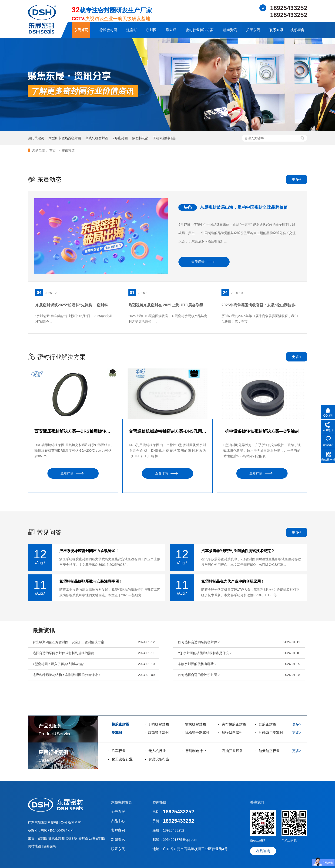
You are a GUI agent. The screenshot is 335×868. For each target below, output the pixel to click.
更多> (297, 724)
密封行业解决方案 (200, 30)
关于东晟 (253, 30)
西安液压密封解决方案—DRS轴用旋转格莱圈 (73, 431)
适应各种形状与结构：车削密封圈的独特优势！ (67, 675)
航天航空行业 (269, 751)
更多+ (296, 179)
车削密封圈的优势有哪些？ (198, 664)
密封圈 (151, 30)
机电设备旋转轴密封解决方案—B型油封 (262, 431)
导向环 (171, 30)
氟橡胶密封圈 (195, 724)
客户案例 (118, 830)
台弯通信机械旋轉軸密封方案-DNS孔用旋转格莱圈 (167, 431)
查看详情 (198, 262)
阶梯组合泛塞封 (197, 733)
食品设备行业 (159, 759)
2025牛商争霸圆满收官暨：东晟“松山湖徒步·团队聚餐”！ (269, 305)
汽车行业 (119, 751)
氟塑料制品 (140, 138)
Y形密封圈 (120, 138)
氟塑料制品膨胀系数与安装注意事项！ (91, 581)
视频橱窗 (297, 30)
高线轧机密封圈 (97, 138)
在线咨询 (263, 851)
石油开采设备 (232, 751)
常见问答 (49, 532)
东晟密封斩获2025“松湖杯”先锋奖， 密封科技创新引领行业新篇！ (90, 305)
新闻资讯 (230, 30)
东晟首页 (81, 30)
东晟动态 (49, 179)
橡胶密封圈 (108, 30)
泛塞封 (132, 30)
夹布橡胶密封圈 (234, 724)
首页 (53, 150)
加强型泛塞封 (232, 733)
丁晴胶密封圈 (158, 724)
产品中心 (118, 821)
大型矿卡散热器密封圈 (65, 138)
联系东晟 (276, 30)
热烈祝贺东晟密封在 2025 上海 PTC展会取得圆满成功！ (175, 305)
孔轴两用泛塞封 (271, 733)
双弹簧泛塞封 (158, 733)
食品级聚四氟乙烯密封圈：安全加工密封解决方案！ (70, 642)
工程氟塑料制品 (164, 138)
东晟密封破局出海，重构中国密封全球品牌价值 (244, 207)
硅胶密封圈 (267, 724)
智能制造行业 (196, 751)
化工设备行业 (122, 759)
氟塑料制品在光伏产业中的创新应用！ (233, 581)
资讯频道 (68, 150)
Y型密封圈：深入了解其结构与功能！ (60, 664)
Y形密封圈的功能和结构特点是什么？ (205, 653)
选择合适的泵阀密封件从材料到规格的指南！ (65, 653)
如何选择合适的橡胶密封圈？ (199, 675)
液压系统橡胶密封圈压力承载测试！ (89, 551)
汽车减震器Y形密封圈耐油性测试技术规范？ (238, 551)
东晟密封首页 (121, 802)
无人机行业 (157, 751)
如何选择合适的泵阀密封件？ (199, 642)
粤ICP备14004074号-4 (57, 830)
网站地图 (35, 846)
